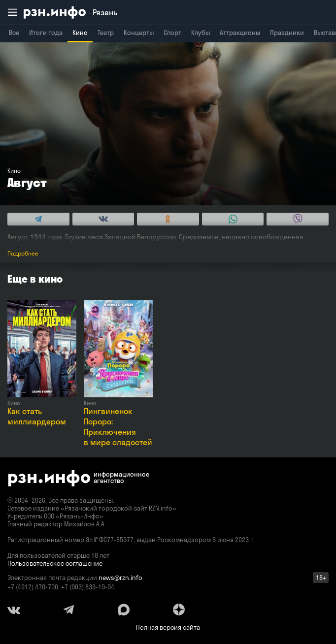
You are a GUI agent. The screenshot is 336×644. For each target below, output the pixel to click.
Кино (80, 32)
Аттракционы (240, 32)
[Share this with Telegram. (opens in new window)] (38, 219)
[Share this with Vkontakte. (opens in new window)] (103, 219)
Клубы (201, 32)
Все (14, 32)
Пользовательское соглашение (55, 563)
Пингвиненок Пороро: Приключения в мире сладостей (118, 427)
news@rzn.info (120, 578)
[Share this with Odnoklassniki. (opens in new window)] (168, 219)
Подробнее (23, 253)
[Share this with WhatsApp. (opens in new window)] (233, 219)
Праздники (287, 32)
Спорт (172, 32)
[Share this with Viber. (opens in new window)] (298, 219)
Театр (106, 32)
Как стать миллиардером (37, 416)
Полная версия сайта (168, 627)
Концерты (139, 32)
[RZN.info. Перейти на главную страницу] (70, 13)
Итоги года (46, 32)
